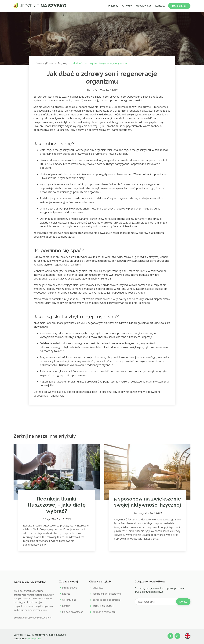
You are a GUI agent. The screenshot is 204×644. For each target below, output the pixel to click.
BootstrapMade (33, 639)
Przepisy (113, 6)
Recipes (66, 594)
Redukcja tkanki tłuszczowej (107, 594)
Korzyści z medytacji (103, 606)
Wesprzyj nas (144, 6)
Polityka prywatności (73, 612)
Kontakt (160, 6)
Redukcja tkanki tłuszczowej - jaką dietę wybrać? (57, 505)
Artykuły (127, 6)
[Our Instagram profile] (177, 636)
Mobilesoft (39, 635)
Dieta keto (98, 588)
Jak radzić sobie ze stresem (106, 600)
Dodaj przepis (179, 6)
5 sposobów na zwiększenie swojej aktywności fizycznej (147, 502)
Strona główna (70, 588)
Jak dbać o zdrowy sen (104, 612)
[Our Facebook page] (170, 636)
